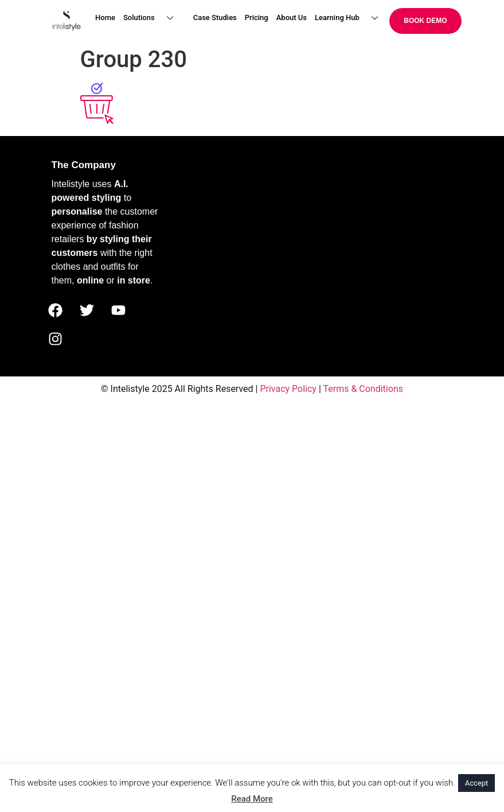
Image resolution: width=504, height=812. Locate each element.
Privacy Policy (288, 389)
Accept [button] (477, 783)
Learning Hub (351, 18)
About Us (292, 18)
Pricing (257, 18)
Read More (252, 799)
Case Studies (215, 18)
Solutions (153, 18)
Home (105, 18)
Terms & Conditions (363, 389)
